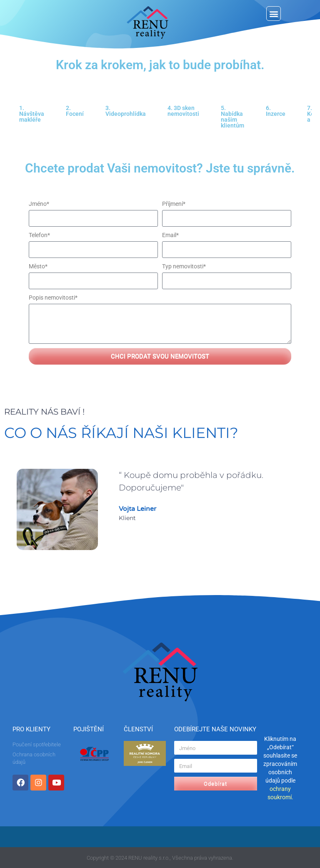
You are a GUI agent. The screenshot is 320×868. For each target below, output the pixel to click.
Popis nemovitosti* (53, 298)
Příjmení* (174, 204)
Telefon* (39, 235)
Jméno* (39, 204)
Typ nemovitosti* (184, 266)
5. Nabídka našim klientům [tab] (232, 117)
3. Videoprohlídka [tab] (126, 111)
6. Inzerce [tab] (276, 111)
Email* (170, 235)
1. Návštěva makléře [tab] (32, 114)
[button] (274, 14)
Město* (38, 266)
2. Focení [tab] (75, 111)
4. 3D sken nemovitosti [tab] (183, 111)
